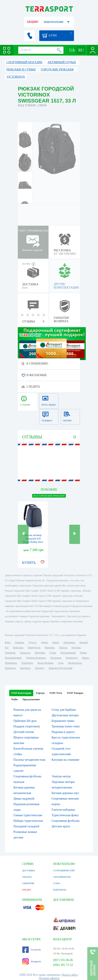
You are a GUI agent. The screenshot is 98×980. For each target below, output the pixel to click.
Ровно (83, 653)
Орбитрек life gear (25, 721)
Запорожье (69, 642)
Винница (49, 647)
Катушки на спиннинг (66, 760)
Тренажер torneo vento (66, 726)
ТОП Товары (75, 693)
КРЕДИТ (27, 890)
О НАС (57, 883)
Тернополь (27, 663)
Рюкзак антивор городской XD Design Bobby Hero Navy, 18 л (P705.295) (33, 542)
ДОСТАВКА (29, 870)
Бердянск (25, 668)
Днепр (44, 642)
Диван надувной (24, 799)
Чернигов (10, 653)
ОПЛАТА (27, 877)
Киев (8, 642)
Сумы (53, 653)
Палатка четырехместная (29, 760)
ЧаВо (14, 699)
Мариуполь (34, 647)
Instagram (32, 961)
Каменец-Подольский (60, 668)
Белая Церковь (45, 663)
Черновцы (56, 658)
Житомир (40, 653)
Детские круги (61, 826)
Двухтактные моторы (65, 715)
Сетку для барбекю (64, 710)
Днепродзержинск (36, 658)
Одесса (32, 642)
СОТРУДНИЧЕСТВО (64, 870)
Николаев (18, 647)
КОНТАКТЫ (60, 890)
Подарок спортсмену (27, 726)
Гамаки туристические (28, 815)
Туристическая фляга (65, 815)
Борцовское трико (63, 721)
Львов (55, 642)
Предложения (31, 699)
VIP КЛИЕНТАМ (62, 877)
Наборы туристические (28, 821)
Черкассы (25, 653)
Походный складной (26, 826)
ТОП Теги (56, 693)
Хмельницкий (68, 653)
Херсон (63, 647)
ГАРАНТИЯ (28, 883)
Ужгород (39, 668)
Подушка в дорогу (63, 732)
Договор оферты (49, 978)
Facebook (32, 950)
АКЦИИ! (33, 22)
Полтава (76, 647)
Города (40, 693)
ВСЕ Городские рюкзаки (49, 496)
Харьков (19, 642)
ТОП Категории (21, 693)
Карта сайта (70, 975)
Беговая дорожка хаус (65, 793)
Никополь (10, 668)
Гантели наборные (63, 810)
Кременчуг (72, 658)
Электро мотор (61, 776)
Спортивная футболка (65, 821)
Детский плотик (24, 732)
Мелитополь (75, 663)
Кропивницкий (13, 658)
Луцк (61, 663)
